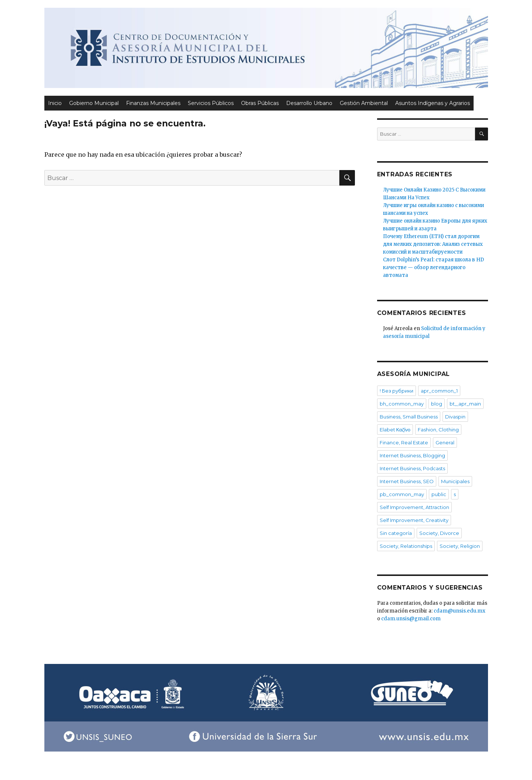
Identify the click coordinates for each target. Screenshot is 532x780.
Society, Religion (460, 546)
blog (437, 404)
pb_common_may (402, 494)
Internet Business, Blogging (412, 455)
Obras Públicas (260, 103)
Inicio (55, 103)
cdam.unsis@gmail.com (411, 619)
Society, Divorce (439, 533)
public (439, 494)
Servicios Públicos (211, 103)
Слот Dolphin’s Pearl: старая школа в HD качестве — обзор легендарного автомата (433, 267)
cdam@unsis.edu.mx (460, 611)
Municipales (455, 481)
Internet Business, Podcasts (412, 468)
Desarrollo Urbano (309, 103)
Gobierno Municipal (94, 103)
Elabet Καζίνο (395, 430)
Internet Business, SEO (407, 481)
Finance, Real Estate (404, 442)
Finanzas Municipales (153, 103)
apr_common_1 (439, 391)
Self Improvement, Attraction (414, 507)
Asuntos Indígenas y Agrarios (433, 103)
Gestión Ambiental (364, 103)
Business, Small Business (409, 417)
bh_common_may (402, 404)
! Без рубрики (397, 391)
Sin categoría (396, 533)
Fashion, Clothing (438, 430)
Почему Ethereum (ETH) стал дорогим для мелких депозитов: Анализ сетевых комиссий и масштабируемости (433, 244)
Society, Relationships (406, 546)
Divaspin (455, 417)
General (445, 442)
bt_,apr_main (465, 404)
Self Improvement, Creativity (414, 520)
